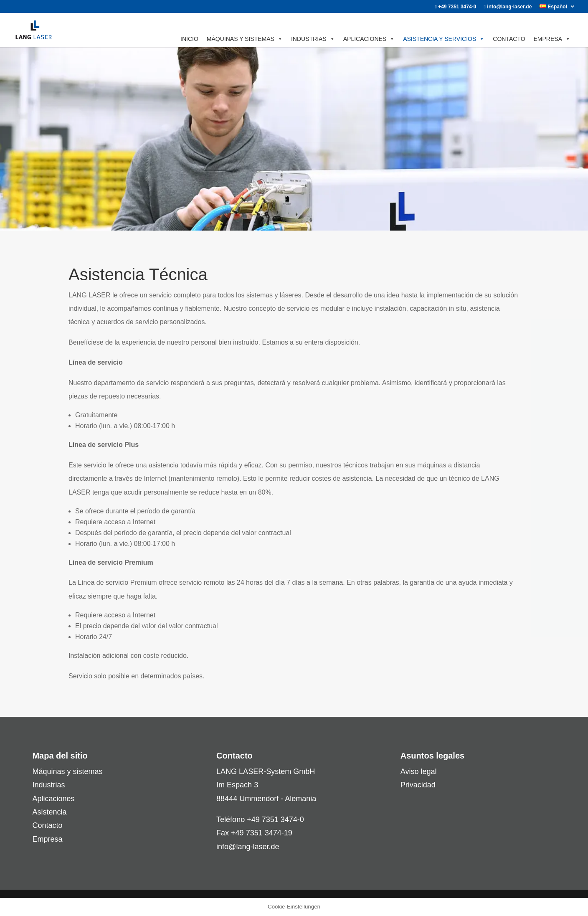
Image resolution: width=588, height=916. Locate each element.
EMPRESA (552, 39)
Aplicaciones (53, 799)
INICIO (189, 39)
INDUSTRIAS (313, 39)
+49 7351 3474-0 (455, 7)
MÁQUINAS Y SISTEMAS (245, 39)
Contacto (47, 825)
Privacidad (418, 785)
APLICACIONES (369, 39)
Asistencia (49, 812)
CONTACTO (509, 39)
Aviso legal (419, 771)
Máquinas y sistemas (67, 771)
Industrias (48, 785)
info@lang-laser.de (508, 7)
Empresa (47, 839)
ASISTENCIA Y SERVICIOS (444, 39)
